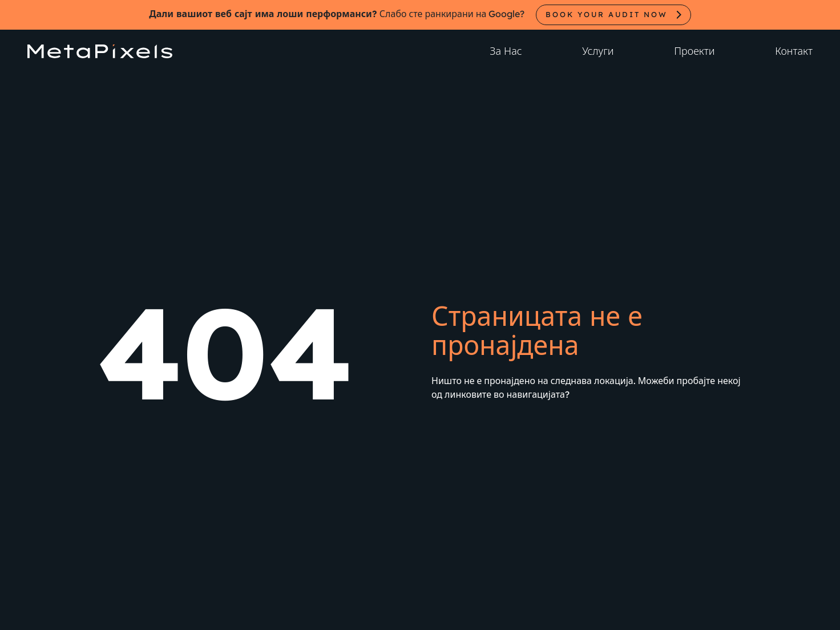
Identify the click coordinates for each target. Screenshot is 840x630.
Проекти (694, 51)
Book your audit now (606, 14)
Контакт (794, 51)
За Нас (506, 51)
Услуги (598, 51)
